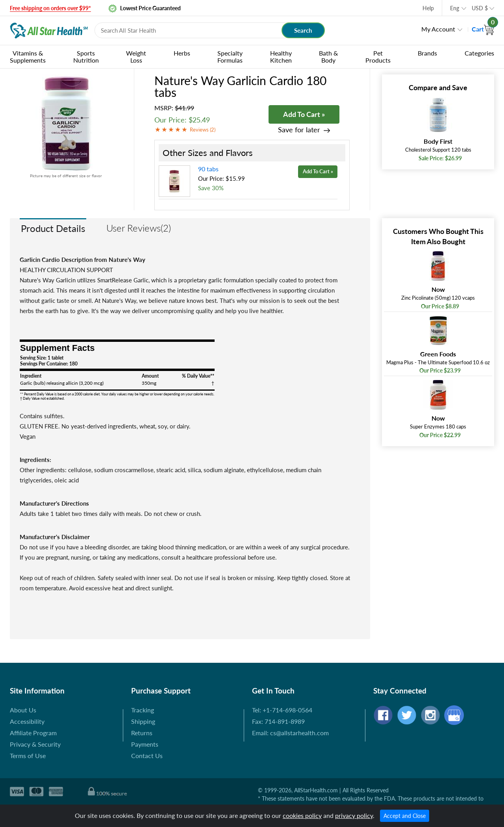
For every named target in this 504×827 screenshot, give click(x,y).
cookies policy (302, 815)
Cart (483, 29)
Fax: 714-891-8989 (278, 721)
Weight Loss (136, 57)
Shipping (143, 721)
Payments (145, 744)
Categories (479, 53)
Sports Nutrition (86, 57)
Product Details (53, 228)
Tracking (143, 710)
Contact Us (147, 756)
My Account (438, 29)
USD (480, 8)
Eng (455, 8)
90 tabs (208, 169)
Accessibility (27, 721)
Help (428, 8)
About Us (23, 710)
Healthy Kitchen (281, 57)
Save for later (299, 130)
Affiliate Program (33, 733)
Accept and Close (405, 816)
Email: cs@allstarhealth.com (290, 733)
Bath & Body (328, 57)
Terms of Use (28, 756)
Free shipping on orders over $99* (50, 8)
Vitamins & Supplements (28, 57)
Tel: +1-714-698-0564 (282, 710)
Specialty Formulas (230, 57)
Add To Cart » (304, 114)
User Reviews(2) (139, 228)
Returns (142, 733)
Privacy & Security (35, 744)
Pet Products (378, 57)
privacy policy (354, 815)
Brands (427, 53)
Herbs (182, 53)
